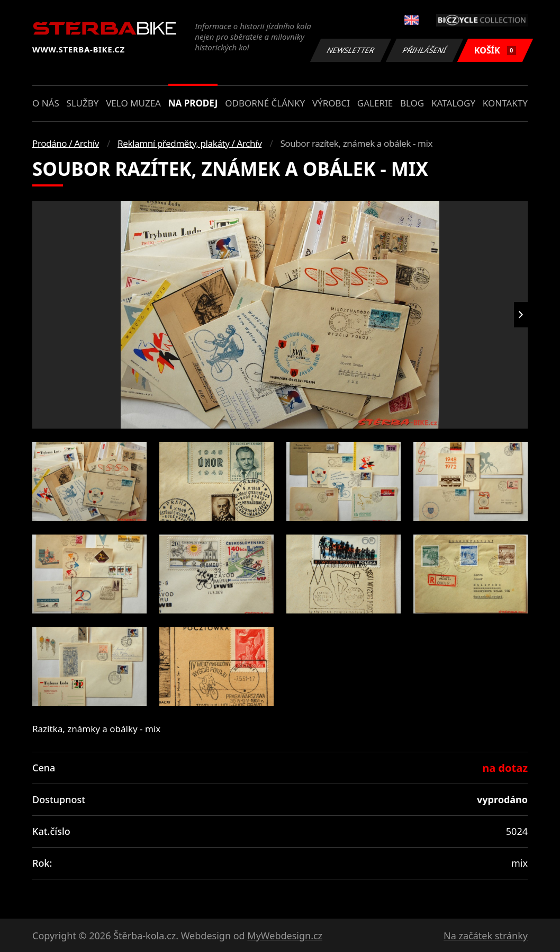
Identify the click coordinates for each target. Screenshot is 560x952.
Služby (83, 103)
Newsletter (350, 50)
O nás (46, 103)
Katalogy (453, 103)
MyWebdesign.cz (285, 936)
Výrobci (331, 103)
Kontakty (505, 103)
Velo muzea (133, 103)
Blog (412, 103)
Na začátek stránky (486, 936)
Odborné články (265, 103)
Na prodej (193, 103)
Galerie (375, 103)
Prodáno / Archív (66, 143)
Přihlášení (424, 50)
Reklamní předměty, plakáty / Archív (189, 143)
